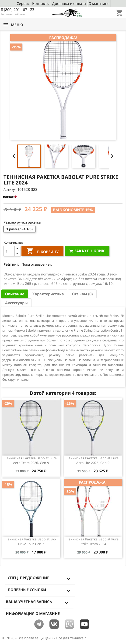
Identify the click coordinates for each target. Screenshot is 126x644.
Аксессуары (16, 303)
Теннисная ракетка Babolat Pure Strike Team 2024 (93, 541)
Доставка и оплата (69, 4)
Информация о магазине (33, 614)
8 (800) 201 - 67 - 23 (18, 10)
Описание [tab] (15, 294)
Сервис (23, 4)
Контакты (41, 4)
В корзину (42, 252)
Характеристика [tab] (48, 294)
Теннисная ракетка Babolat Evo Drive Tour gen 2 (31, 541)
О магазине (99, 4)
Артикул (10, 190)
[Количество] (9, 251)
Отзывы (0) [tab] (82, 294)
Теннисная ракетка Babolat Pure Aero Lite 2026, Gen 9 (93, 460)
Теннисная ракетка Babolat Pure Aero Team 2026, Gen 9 (31, 460)
